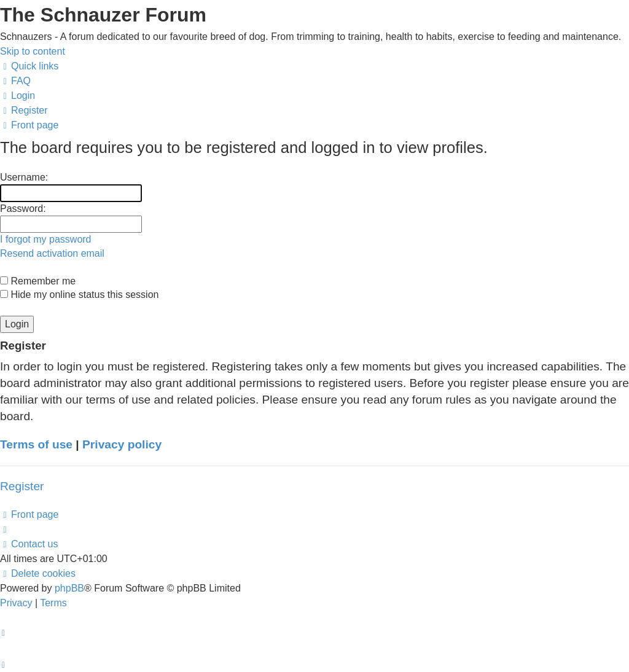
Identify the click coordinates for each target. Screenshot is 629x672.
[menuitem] (15, 81)
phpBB (69, 588)
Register (22, 486)
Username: (24, 177)
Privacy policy (122, 444)
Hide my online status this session (79, 295)
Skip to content (33, 51)
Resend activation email (52, 253)
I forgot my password (46, 239)
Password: (23, 209)
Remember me (38, 281)
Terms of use (36, 444)
